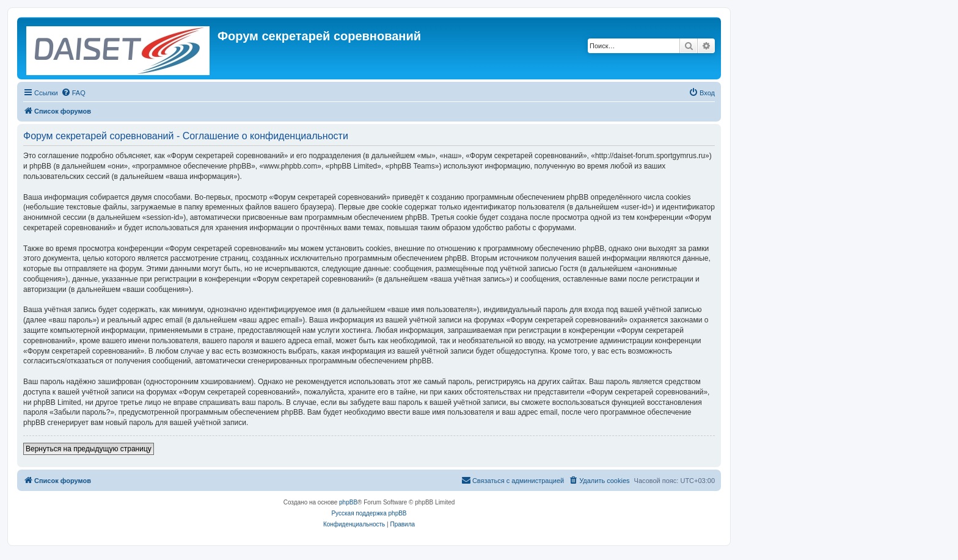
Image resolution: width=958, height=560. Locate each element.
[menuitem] (73, 93)
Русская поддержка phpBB (369, 513)
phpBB (348, 502)
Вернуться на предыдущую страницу (89, 449)
